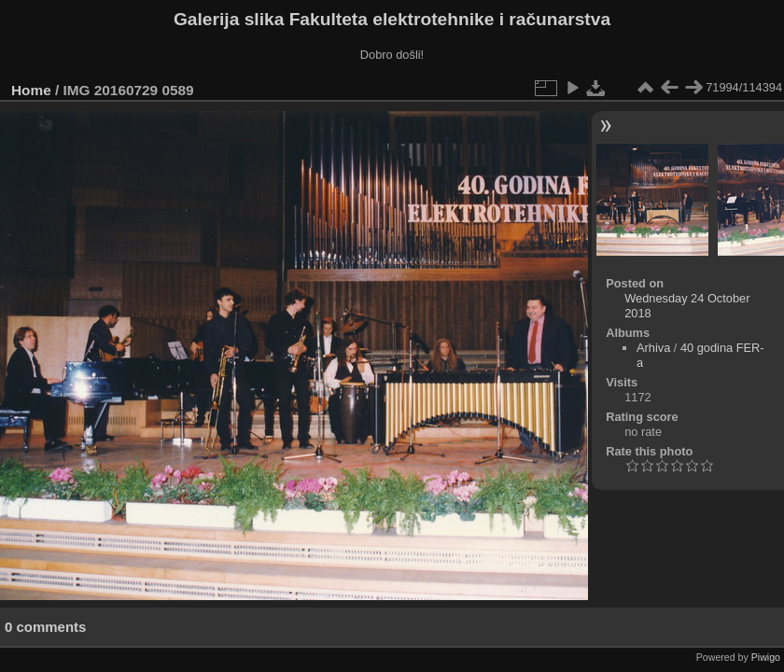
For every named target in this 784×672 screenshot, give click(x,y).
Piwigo (766, 657)
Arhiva (653, 348)
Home (31, 90)
